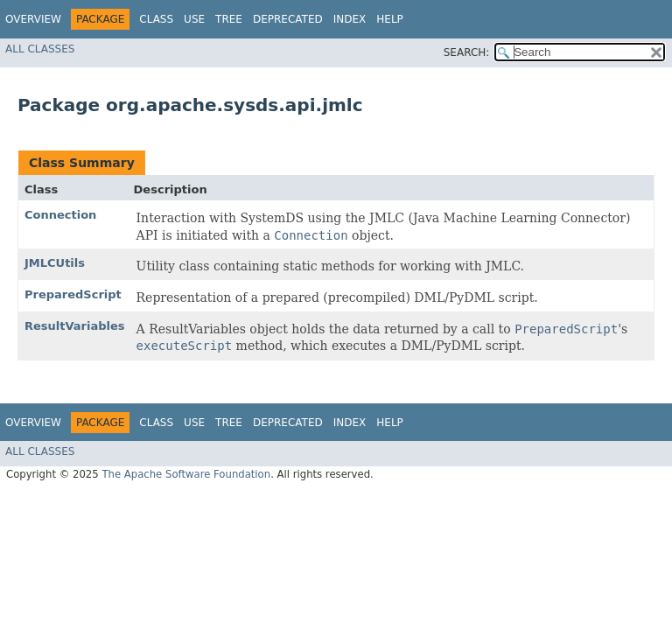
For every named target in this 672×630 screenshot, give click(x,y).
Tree (229, 19)
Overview (33, 19)
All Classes (40, 49)
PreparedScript (73, 294)
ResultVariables (75, 326)
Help (390, 19)
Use (194, 19)
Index (350, 19)
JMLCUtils (55, 263)
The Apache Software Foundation (186, 474)
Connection (60, 215)
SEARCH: (467, 52)
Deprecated (288, 19)
